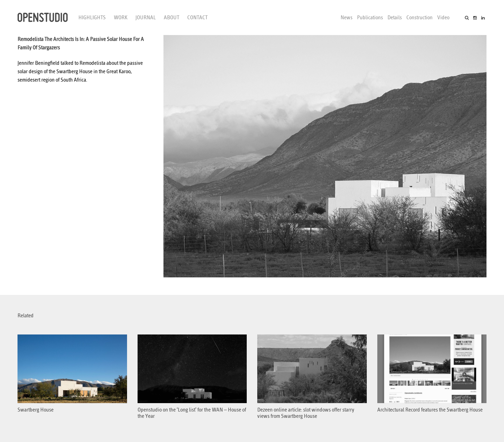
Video (443, 18)
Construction (419, 18)
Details (395, 18)
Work (121, 18)
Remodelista (92, 63)
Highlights (92, 18)
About (171, 18)
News (346, 18)
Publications (370, 18)
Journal (146, 18)
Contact (197, 18)
